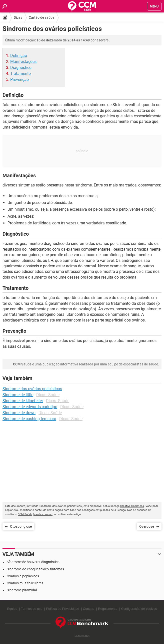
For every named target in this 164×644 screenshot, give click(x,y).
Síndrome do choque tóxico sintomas (35, 569)
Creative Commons (132, 506)
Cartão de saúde (41, 17)
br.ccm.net (82, 636)
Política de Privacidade (62, 609)
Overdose (147, 526)
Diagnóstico (21, 68)
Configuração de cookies (139, 609)
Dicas (18, 17)
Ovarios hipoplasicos (23, 576)
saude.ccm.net (43, 514)
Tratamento (20, 74)
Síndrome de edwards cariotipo (30, 407)
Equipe (12, 609)
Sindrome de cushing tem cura (29, 419)
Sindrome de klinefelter (23, 401)
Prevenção (19, 80)
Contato (89, 609)
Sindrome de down (19, 413)
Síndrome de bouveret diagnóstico (33, 562)
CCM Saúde (25, 514)
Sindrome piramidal (22, 590)
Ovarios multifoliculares (25, 583)
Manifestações (23, 62)
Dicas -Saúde (48, 395)
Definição (19, 56)
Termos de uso (32, 609)
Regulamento (108, 609)
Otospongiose (21, 526)
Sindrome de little (18, 395)
